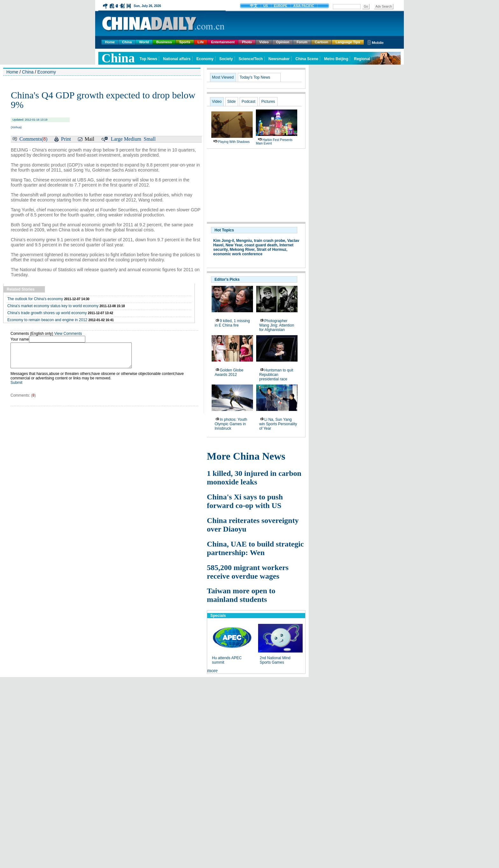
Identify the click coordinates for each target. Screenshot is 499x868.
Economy (46, 72)
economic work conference (238, 254)
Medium (132, 139)
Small (150, 139)
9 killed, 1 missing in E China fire (232, 323)
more (212, 670)
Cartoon (321, 42)
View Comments (68, 334)
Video (264, 42)
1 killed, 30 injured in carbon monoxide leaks (254, 478)
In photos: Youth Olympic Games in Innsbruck (231, 424)
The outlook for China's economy (35, 299)
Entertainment (223, 42)
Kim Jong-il (224, 241)
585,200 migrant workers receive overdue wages (248, 572)
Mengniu (244, 241)
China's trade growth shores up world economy (47, 313)
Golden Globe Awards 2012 (229, 372)
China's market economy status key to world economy (53, 306)
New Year (234, 245)
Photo (247, 42)
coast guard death (261, 245)
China (127, 42)
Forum (302, 42)
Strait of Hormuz (272, 250)
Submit (16, 387)
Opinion (283, 42)
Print (66, 139)
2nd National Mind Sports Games (275, 660)
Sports (185, 42)
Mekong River (242, 250)
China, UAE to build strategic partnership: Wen (255, 548)
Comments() (33, 139)
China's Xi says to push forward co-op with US (245, 501)
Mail (89, 139)
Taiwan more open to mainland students (241, 595)
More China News (246, 456)
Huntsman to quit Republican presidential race (276, 375)
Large (117, 139)
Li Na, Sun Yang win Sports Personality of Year (278, 424)
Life (201, 42)
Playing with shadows (234, 142)
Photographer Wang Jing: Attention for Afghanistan (277, 325)
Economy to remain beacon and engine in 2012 (47, 320)
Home (110, 42)
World (144, 42)
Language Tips (348, 42)
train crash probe (270, 241)
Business (164, 42)
